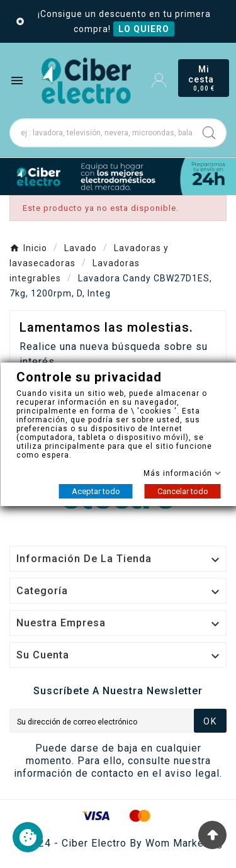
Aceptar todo (95, 491)
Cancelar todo (182, 491)
